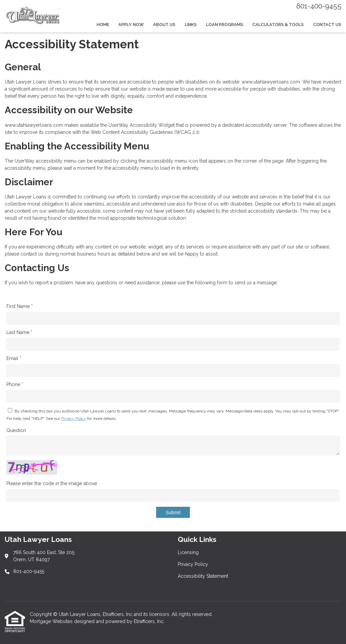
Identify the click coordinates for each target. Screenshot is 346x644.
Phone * (15, 384)
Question (16, 430)
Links (191, 25)
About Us (164, 25)
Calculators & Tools (278, 25)
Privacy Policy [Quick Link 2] (193, 564)
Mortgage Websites (52, 621)
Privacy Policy (74, 419)
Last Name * (19, 332)
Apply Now (131, 25)
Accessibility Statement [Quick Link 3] (203, 576)
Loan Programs (225, 25)
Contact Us (327, 25)
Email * (14, 358)
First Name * (20, 306)
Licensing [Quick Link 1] (188, 552)
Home (103, 25)
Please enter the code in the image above (52, 483)
